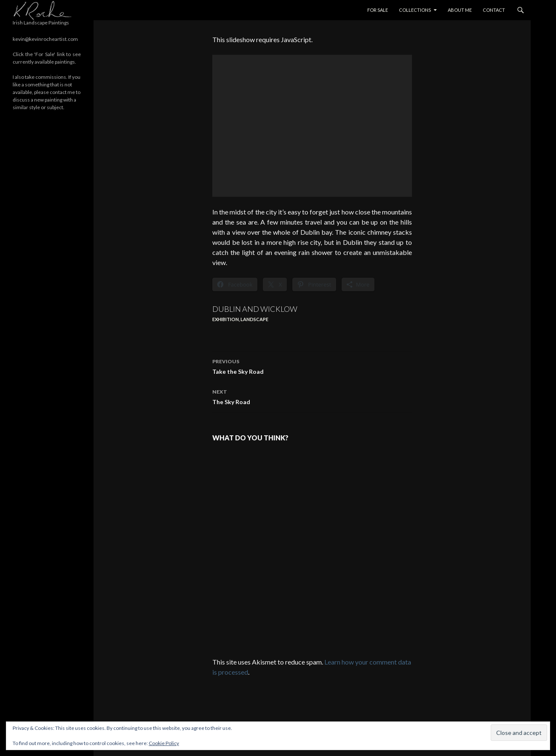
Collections (415, 10)
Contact (494, 10)
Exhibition (226, 319)
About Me (460, 10)
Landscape (254, 319)
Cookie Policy (164, 743)
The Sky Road (312, 396)
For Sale (378, 10)
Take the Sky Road (312, 366)
